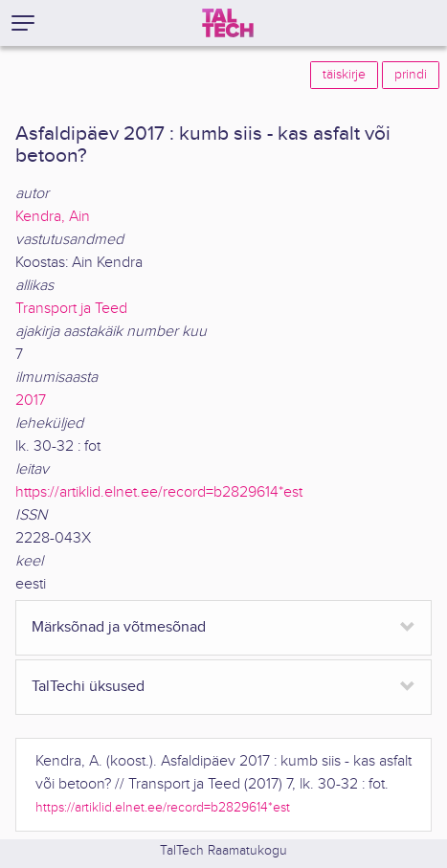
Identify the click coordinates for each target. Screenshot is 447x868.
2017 (31, 401)
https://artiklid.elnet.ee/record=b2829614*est (159, 492)
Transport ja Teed (71, 309)
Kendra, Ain (53, 217)
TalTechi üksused (88, 687)
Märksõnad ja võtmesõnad (119, 627)
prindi (411, 75)
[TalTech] (228, 23)
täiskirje (344, 75)
